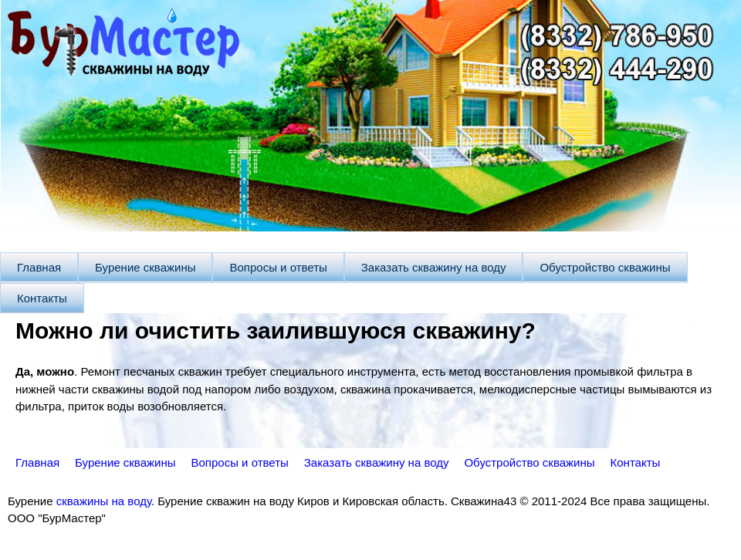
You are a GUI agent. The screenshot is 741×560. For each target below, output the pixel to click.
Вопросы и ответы (278, 267)
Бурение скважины (145, 267)
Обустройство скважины (605, 267)
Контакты (42, 298)
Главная (39, 267)
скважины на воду (104, 501)
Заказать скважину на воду (434, 267)
